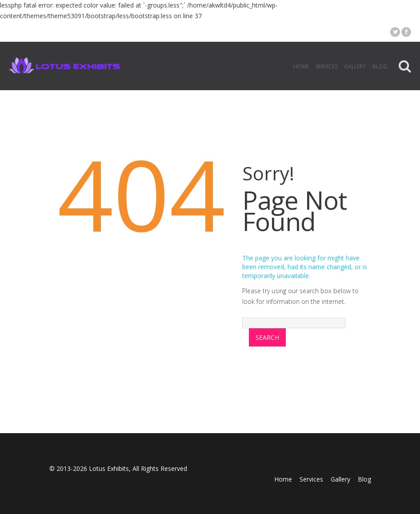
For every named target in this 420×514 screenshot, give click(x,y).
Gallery (355, 66)
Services (326, 66)
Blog (380, 66)
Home (301, 66)
